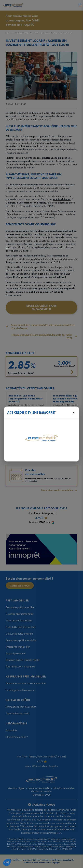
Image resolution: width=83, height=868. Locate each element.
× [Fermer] (74, 412)
